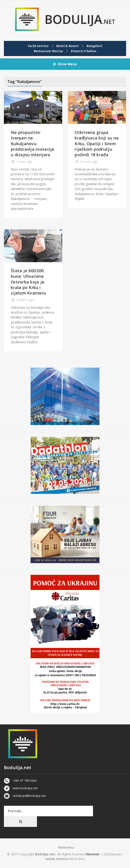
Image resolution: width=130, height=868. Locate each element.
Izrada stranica (57, 859)
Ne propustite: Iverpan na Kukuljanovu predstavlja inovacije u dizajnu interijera (33, 143)
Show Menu (65, 64)
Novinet (93, 854)
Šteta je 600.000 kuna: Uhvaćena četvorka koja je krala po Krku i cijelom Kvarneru (28, 282)
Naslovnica (66, 847)
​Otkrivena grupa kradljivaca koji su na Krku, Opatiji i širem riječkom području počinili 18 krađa (97, 143)
